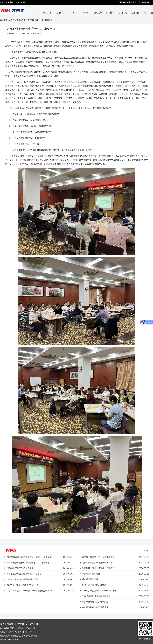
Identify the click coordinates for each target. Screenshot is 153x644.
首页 (2, 624)
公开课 (60, 13)
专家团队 (136, 13)
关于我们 (148, 13)
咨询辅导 (110, 13)
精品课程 (11, 624)
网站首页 (46, 13)
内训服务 (97, 13)
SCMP (86, 13)
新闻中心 (123, 13)
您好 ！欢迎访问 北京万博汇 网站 (13, 2)
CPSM (73, 13)
